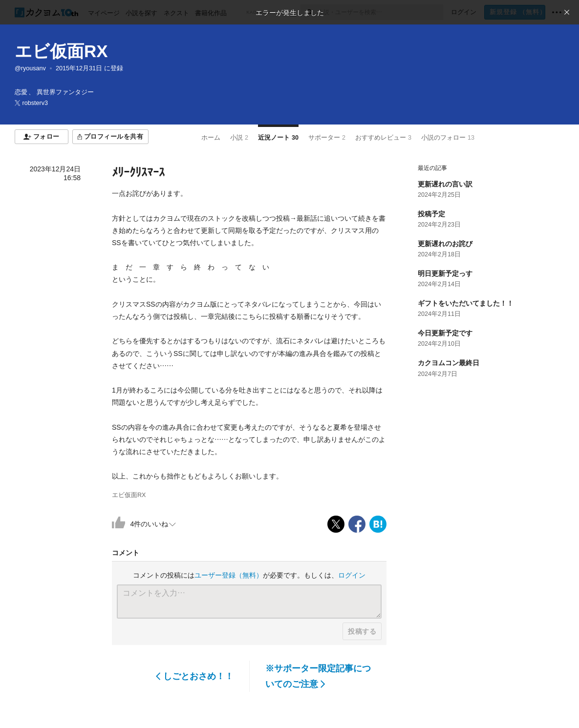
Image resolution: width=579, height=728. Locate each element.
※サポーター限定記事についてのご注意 (318, 676)
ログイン (352, 575)
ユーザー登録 (229, 575)
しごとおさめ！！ (195, 676)
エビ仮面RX (61, 51)
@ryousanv (30, 68)
